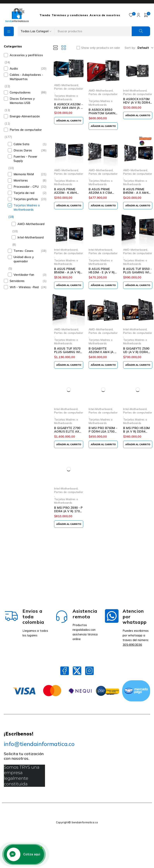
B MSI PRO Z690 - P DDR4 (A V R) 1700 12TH (68, 511)
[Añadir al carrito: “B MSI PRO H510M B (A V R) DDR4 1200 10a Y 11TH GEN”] (138, 444)
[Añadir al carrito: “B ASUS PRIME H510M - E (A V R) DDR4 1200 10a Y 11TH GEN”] (103, 285)
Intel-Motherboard (31, 237)
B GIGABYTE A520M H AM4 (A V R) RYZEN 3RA (103, 352)
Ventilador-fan (24, 275)
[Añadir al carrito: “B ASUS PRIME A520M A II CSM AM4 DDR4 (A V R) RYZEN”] (103, 206)
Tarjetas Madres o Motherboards (27, 207)
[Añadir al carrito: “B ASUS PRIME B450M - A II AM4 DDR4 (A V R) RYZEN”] (138, 206)
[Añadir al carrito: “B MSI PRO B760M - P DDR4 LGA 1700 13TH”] (103, 444)
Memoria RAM (24, 174)
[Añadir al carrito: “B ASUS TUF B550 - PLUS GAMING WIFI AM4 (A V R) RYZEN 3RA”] (138, 285)
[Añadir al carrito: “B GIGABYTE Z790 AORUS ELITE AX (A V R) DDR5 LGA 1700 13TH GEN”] (69, 444)
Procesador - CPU (26, 187)
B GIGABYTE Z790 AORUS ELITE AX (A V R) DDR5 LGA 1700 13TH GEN (67, 433)
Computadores (20, 92)
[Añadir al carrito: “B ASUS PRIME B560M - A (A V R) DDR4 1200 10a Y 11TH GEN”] (69, 285)
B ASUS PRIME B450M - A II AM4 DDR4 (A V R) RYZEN (136, 194)
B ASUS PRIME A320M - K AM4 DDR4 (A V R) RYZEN (65, 194)
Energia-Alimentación (25, 116)
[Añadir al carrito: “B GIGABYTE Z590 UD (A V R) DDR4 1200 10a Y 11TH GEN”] (138, 365)
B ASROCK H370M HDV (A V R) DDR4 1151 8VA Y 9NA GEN (137, 104)
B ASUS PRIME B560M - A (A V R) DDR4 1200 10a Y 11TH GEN (67, 274)
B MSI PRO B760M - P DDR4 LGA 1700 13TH (103, 431)
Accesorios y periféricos (26, 55)
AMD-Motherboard (31, 224)
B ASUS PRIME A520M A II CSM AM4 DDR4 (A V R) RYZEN (102, 194)
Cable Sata (22, 144)
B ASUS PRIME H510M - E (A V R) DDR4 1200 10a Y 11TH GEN (102, 274)
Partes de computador (26, 130)
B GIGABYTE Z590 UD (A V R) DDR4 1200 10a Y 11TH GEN (136, 354)
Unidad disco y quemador (24, 259)
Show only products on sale (101, 48)
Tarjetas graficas (26, 199)
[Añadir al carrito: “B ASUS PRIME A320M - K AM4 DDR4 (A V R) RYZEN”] (69, 206)
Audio (14, 68)
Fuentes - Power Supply (26, 159)
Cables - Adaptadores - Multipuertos (26, 77)
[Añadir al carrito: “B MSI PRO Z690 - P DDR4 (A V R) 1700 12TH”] (69, 524)
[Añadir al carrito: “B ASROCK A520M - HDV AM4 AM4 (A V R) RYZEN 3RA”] (69, 121)
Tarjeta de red (24, 193)
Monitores (21, 180)
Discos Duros (23, 150)
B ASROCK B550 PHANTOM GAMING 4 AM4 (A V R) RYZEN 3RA (103, 115)
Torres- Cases (23, 251)
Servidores (17, 281)
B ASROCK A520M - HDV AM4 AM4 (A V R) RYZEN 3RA (68, 108)
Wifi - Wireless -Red (24, 287)
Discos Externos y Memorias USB (22, 101)
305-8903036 (132, 645)
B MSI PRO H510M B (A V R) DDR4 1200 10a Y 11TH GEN (137, 433)
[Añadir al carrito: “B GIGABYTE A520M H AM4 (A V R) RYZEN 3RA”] (103, 365)
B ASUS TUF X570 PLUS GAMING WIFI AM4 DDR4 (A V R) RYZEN (68, 354)
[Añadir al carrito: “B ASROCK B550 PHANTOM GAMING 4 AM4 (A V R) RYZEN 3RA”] (103, 126)
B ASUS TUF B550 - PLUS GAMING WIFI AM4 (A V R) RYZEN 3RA (137, 274)
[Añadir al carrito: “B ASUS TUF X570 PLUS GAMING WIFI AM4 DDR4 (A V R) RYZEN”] (69, 365)
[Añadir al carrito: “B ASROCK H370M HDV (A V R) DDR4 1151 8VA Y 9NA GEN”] (138, 115)
